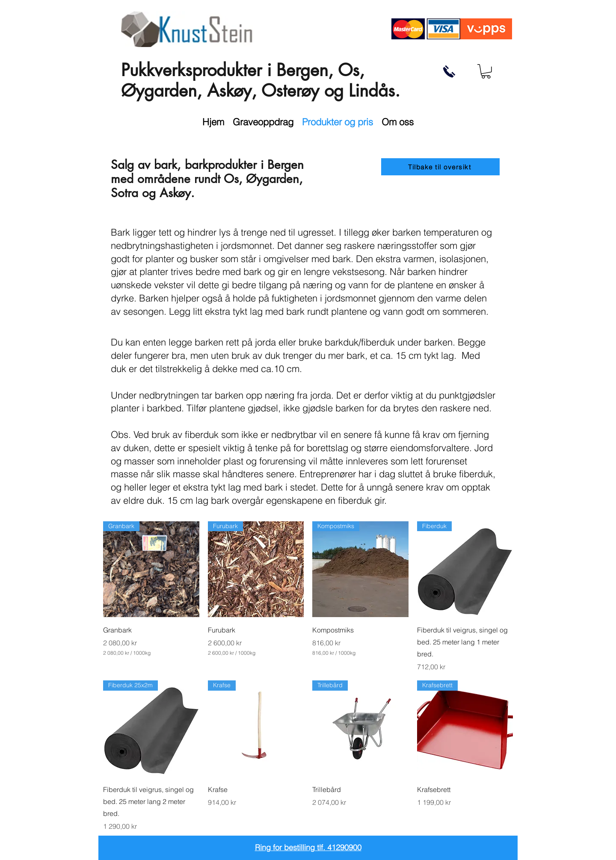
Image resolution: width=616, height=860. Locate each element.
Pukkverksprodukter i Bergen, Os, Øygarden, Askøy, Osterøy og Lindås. (261, 80)
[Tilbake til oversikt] (440, 167)
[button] (486, 71)
